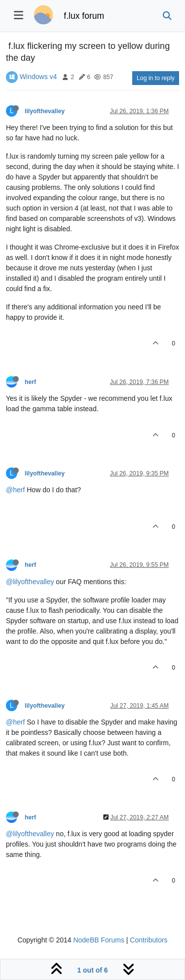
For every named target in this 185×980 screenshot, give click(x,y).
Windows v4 (38, 77)
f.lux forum (84, 16)
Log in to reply (156, 78)
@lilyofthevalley (30, 582)
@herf (15, 490)
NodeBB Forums (98, 940)
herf (30, 382)
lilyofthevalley (45, 111)
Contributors (148, 940)
